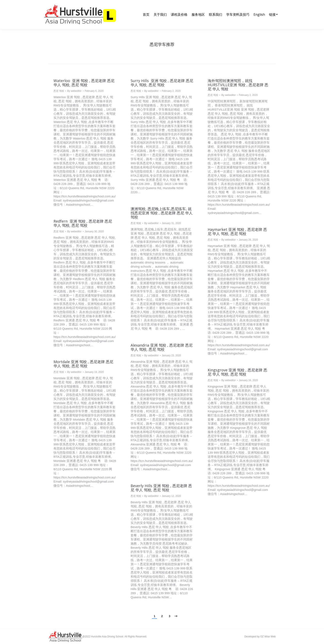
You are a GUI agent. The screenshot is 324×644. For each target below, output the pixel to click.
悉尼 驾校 (59, 91)
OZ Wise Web (268, 637)
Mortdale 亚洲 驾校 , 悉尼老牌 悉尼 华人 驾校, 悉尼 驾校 (83, 364)
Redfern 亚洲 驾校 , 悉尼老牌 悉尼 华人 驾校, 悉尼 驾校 (83, 223)
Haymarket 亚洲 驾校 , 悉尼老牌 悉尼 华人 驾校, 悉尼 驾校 (237, 231)
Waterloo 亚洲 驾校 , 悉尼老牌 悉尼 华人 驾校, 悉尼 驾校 (84, 83)
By (74, 91)
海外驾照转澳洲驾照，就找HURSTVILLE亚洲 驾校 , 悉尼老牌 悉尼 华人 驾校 (238, 85)
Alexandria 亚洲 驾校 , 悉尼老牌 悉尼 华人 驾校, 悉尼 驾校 (162, 347)
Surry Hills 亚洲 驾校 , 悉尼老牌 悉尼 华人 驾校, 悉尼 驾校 (162, 83)
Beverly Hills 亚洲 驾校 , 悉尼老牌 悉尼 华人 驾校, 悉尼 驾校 (161, 488)
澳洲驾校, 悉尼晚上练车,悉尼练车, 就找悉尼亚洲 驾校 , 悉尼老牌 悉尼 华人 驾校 (162, 213)
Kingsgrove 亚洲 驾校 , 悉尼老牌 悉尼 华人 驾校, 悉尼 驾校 (237, 372)
